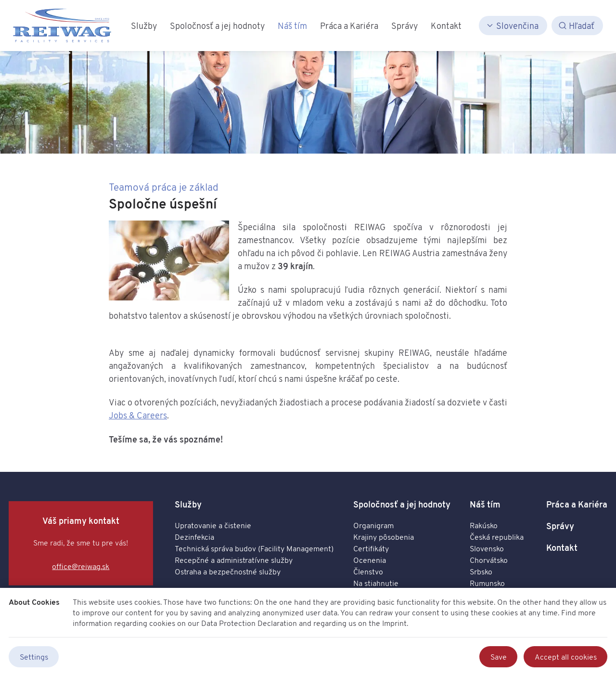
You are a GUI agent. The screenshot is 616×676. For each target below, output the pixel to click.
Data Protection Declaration (249, 623)
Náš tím (485, 504)
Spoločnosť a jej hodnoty (402, 504)
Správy (560, 526)
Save (499, 657)
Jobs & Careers (138, 415)
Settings (34, 657)
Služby (188, 504)
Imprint (394, 623)
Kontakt (562, 548)
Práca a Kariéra (577, 504)
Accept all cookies (566, 657)
